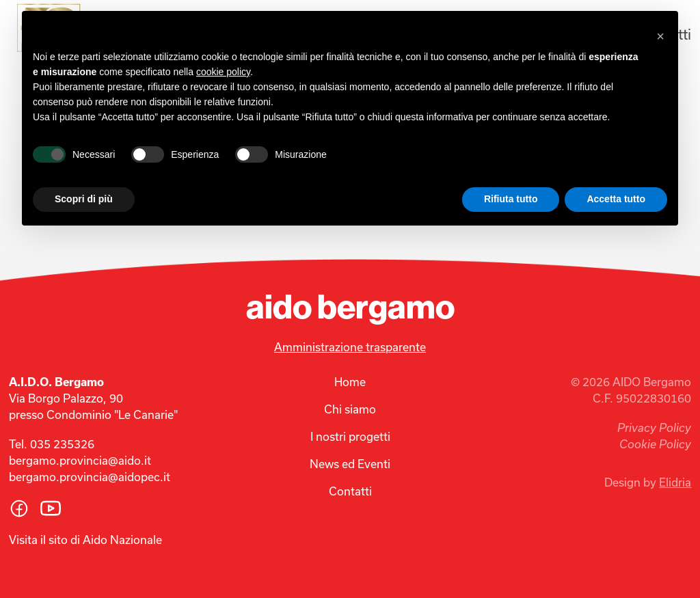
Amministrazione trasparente (350, 347)
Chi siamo (350, 409)
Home (350, 382)
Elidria (675, 482)
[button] (660, 33)
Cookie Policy (655, 444)
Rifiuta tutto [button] (511, 199)
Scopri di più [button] (84, 199)
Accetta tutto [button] (616, 199)
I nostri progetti (350, 436)
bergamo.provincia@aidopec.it (90, 477)
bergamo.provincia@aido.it (80, 460)
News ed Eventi (350, 464)
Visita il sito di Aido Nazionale (85, 540)
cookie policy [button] (223, 72)
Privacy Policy (654, 428)
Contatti (350, 491)
